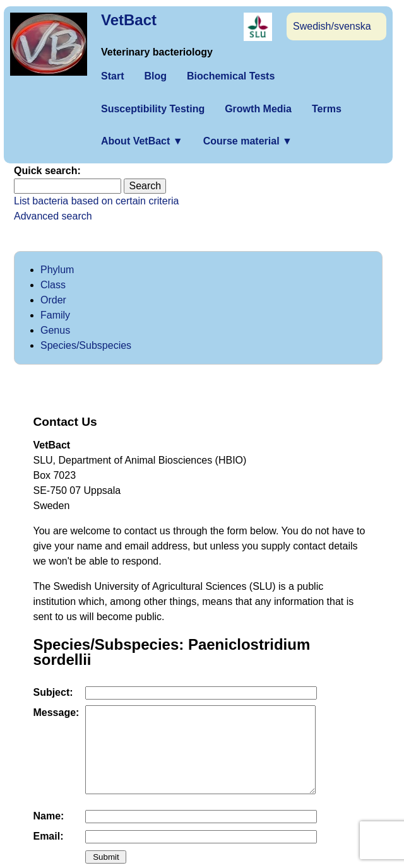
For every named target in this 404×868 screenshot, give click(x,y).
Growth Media (258, 109)
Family (55, 315)
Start (112, 76)
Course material (248, 141)
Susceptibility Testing (153, 109)
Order (53, 300)
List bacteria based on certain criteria (96, 201)
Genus (55, 330)
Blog (155, 76)
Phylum (57, 270)
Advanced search (53, 216)
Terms (327, 109)
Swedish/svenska (332, 26)
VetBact (129, 20)
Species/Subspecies (86, 345)
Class (53, 285)
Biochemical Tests (231, 76)
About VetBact (142, 141)
